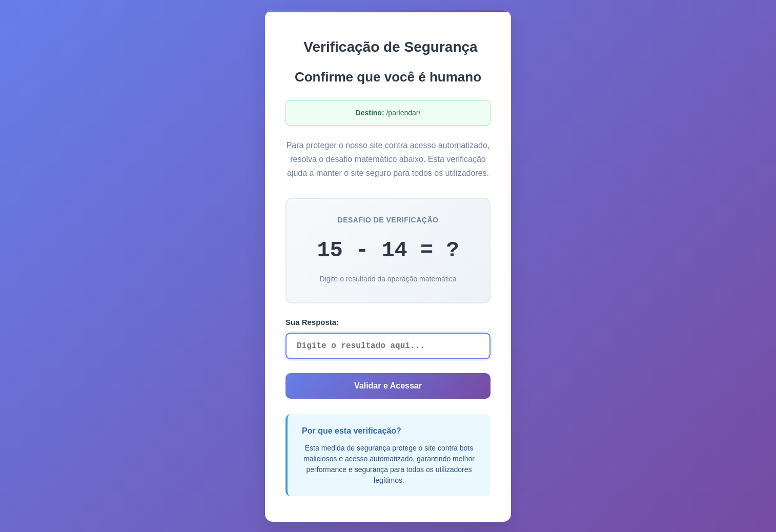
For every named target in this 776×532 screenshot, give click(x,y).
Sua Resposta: (312, 322)
